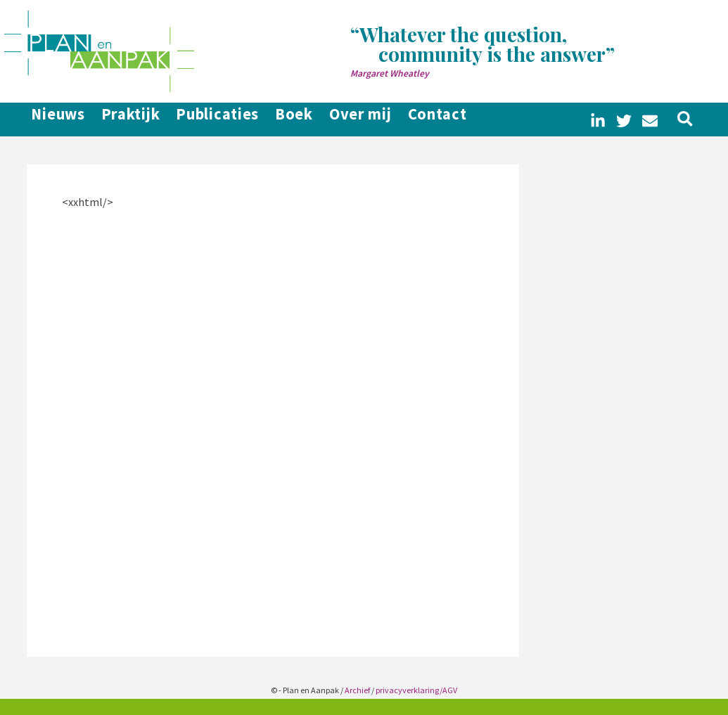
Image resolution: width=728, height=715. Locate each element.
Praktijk (134, 120)
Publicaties (233, 120)
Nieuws (50, 120)
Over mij (400, 120)
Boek (321, 120)
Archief (357, 690)
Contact (488, 120)
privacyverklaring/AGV (416, 690)
